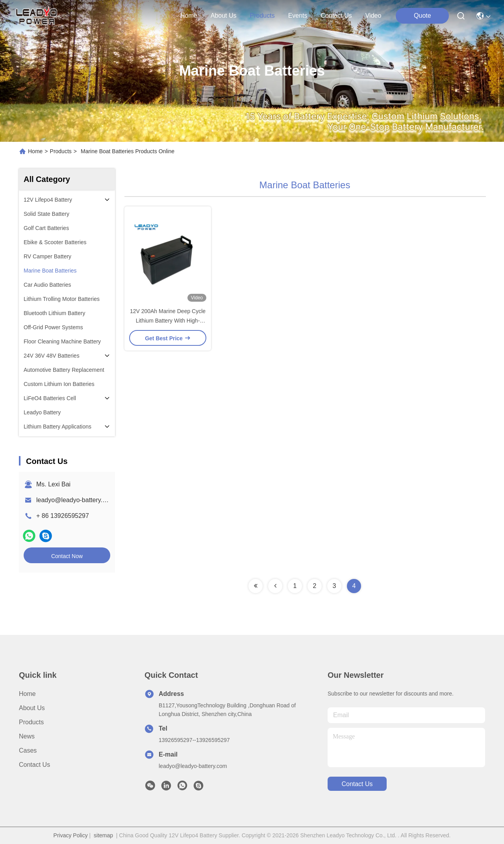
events (298, 16)
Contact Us (34, 765)
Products (61, 151)
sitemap (103, 835)
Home (189, 16)
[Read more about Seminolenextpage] (256, 586)
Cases (28, 750)
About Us (32, 708)
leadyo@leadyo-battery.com (75, 500)
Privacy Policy (71, 835)
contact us (336, 16)
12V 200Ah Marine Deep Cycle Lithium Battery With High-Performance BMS (168, 321)
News (27, 736)
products (262, 16)
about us (224, 16)
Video (373, 16)
